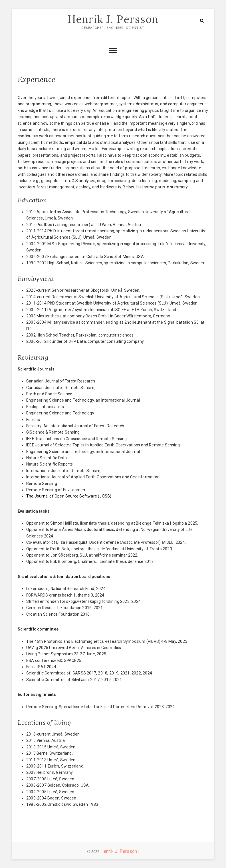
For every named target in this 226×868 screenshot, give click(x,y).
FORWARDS (37, 595)
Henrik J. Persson (113, 19)
